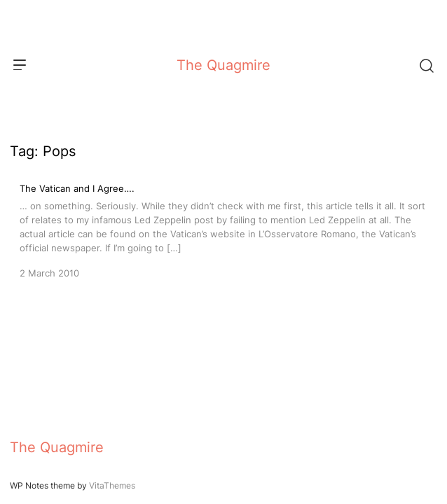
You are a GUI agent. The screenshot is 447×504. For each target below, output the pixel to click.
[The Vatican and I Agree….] (224, 230)
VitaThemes (112, 485)
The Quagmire (224, 65)
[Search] (426, 65)
